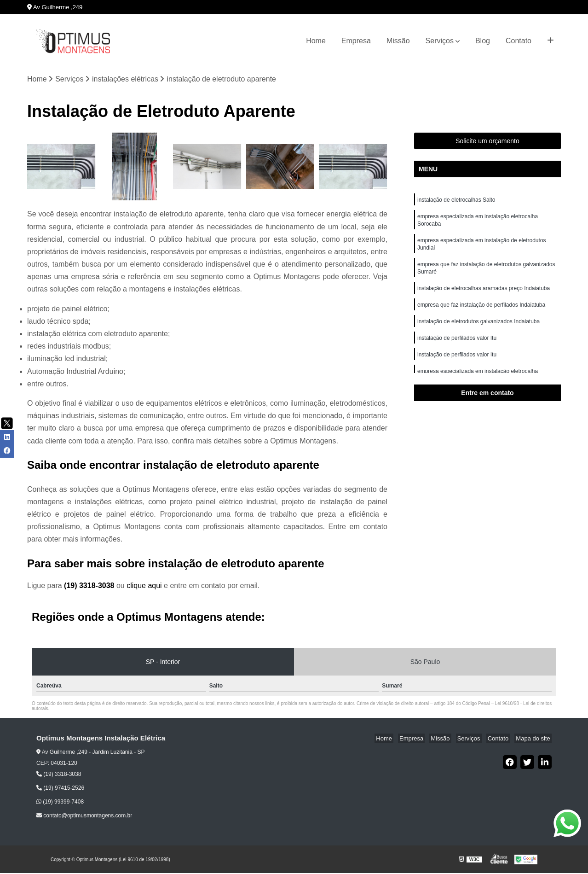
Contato (519, 41)
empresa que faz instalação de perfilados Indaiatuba (482, 314)
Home (316, 41)
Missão (398, 41)
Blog (483, 41)
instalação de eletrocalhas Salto (456, 201)
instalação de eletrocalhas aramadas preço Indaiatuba (484, 296)
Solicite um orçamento (487, 142)
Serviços (440, 41)
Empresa (356, 41)
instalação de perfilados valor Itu (458, 349)
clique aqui (144, 586)
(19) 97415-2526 (60, 789)
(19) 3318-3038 (90, 586)
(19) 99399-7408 (60, 803)
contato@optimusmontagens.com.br (84, 816)
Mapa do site (534, 739)
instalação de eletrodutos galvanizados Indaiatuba (479, 331)
